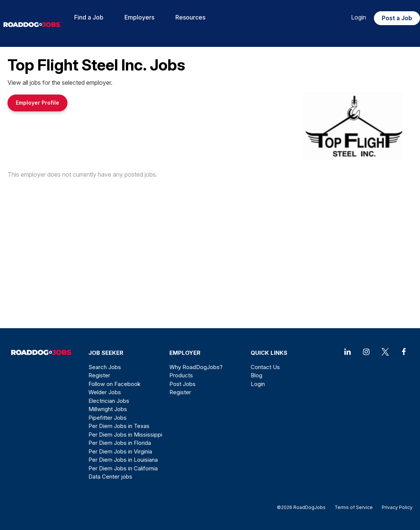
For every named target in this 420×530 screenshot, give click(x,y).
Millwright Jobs (108, 409)
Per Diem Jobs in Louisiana (123, 460)
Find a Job (89, 17)
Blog (256, 375)
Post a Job (397, 18)
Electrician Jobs (109, 401)
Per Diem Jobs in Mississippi (125, 435)
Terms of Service (354, 507)
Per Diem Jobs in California (123, 468)
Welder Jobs (105, 392)
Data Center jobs (110, 477)
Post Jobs (182, 384)
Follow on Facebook (114, 384)
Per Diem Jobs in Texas (119, 426)
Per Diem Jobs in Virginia (120, 451)
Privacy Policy (395, 507)
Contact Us (265, 367)
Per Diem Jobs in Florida (120, 443)
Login (359, 17)
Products (181, 375)
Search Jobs (105, 367)
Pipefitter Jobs (108, 418)
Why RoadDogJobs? (196, 367)
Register (99, 375)
